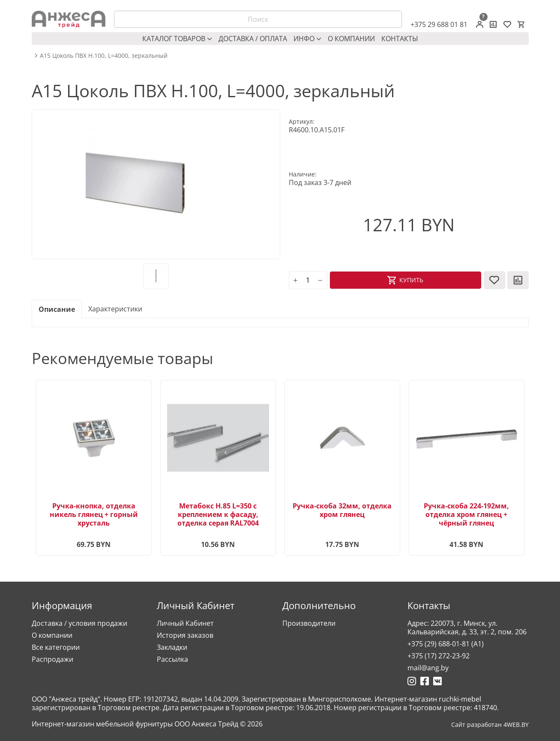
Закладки (172, 647)
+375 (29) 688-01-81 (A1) (446, 644)
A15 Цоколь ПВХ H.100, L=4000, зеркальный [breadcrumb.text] (104, 56)
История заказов (185, 635)
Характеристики (115, 309)
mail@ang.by (428, 668)
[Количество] (308, 280)
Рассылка (172, 659)
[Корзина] (521, 24)
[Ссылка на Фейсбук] (425, 681)
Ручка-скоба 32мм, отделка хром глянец (342, 510)
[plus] (296, 280)
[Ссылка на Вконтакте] (437, 681)
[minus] (320, 280)
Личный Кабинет (185, 623)
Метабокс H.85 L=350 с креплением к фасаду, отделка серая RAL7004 (218, 514)
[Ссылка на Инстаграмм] (412, 681)
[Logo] (69, 19)
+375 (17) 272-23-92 (439, 656)
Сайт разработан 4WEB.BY (490, 725)
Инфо (307, 39)
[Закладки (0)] (507, 24)
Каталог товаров (177, 39)
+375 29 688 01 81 (439, 24)
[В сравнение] (518, 280)
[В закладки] (494, 280)
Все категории (56, 647)
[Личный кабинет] (480, 24)
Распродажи (52, 659)
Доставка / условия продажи (79, 623)
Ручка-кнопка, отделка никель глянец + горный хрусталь (94, 514)
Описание (57, 309)
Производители (309, 623)
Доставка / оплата (253, 39)
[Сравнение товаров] (493, 24)
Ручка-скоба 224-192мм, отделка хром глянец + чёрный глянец (466, 514)
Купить (411, 280)
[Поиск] (258, 19)
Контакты (400, 39)
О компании (351, 39)
